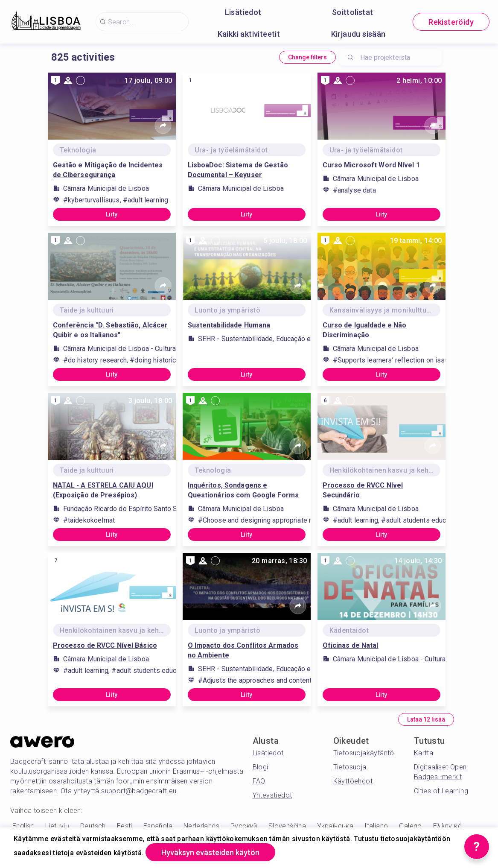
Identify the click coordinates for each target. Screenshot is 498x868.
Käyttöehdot (353, 781)
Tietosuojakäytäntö (364, 753)
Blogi (261, 767)
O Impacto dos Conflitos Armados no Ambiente (243, 650)
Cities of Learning (441, 791)
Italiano (376, 826)
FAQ (259, 781)
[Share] (163, 126)
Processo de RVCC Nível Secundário (363, 490)
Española (158, 826)
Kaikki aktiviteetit (249, 34)
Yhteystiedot (272, 795)
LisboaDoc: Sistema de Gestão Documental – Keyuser (238, 170)
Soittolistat (353, 12)
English (23, 826)
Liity (112, 214)
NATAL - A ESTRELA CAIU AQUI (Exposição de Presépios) (103, 490)
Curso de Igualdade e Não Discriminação (365, 330)
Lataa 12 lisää (426, 719)
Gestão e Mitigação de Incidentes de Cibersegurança (108, 170)
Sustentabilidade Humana (229, 325)
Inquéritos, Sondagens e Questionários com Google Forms (243, 490)
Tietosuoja (350, 767)
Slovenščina (287, 826)
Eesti (125, 826)
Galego (410, 826)
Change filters (307, 57)
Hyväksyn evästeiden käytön (210, 852)
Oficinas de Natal (351, 645)
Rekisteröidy (451, 22)
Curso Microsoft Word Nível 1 (371, 165)
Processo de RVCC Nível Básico (105, 645)
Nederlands (201, 826)
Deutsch (93, 826)
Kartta (424, 753)
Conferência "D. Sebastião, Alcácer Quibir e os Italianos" (111, 330)
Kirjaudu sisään (358, 34)
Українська (335, 826)
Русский (244, 826)
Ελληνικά (447, 826)
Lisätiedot (243, 12)
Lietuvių (57, 826)
